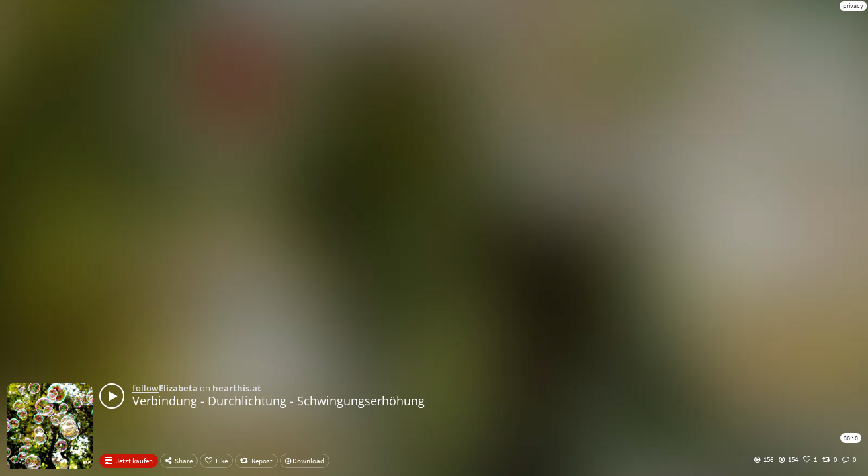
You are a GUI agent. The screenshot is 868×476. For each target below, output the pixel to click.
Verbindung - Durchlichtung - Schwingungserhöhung (279, 401)
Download (305, 461)
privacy (853, 6)
